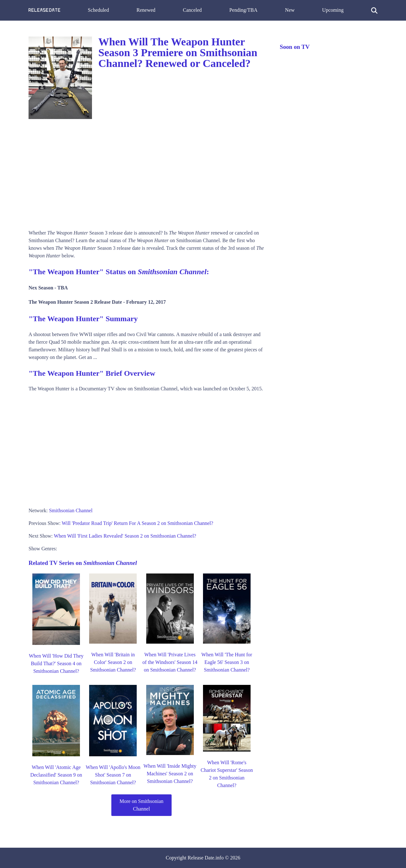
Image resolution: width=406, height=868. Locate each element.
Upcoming (333, 10)
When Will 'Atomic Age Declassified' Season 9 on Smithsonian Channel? (56, 775)
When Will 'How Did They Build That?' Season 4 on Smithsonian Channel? (56, 663)
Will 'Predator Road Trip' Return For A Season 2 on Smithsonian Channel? (138, 523)
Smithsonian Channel (71, 510)
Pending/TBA (243, 10)
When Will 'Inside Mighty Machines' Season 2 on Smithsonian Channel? (170, 774)
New (290, 10)
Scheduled (98, 10)
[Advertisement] (148, 172)
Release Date (201, 858)
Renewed (146, 10)
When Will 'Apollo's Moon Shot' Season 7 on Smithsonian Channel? (113, 775)
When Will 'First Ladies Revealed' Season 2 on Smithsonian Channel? (125, 536)
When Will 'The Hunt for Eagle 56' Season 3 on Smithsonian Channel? (227, 662)
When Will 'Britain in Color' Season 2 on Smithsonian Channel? (113, 662)
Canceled (193, 10)
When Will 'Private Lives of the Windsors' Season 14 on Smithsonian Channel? (170, 662)
